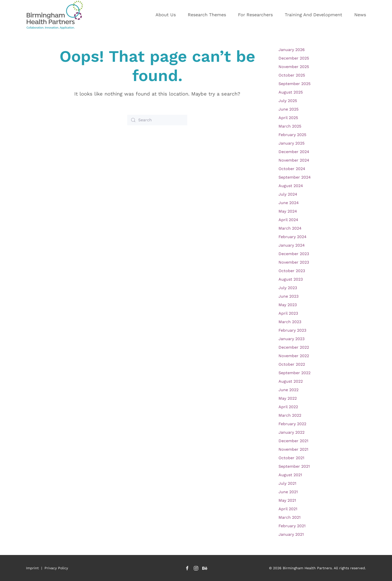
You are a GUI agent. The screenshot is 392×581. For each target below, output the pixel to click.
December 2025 (294, 58)
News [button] (360, 15)
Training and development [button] (313, 15)
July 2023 (288, 288)
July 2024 (288, 194)
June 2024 (289, 203)
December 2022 (294, 347)
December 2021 (293, 441)
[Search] (157, 120)
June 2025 (288, 109)
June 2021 (288, 492)
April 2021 (288, 509)
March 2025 (290, 126)
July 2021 (287, 483)
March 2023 (290, 322)
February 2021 (292, 526)
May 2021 (287, 500)
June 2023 (288, 296)
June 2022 (288, 390)
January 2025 (291, 143)
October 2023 (292, 271)
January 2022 (291, 432)
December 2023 (294, 254)
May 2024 (288, 211)
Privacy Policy (56, 568)
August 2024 (291, 186)
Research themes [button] (207, 15)
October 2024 (292, 169)
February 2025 (292, 135)
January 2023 (291, 339)
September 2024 (295, 177)
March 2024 (290, 228)
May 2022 (288, 398)
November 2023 (294, 262)
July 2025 (288, 101)
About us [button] (166, 15)
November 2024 (294, 160)
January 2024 (292, 245)
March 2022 (290, 415)
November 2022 (294, 356)
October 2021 (291, 458)
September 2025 (294, 84)
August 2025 (291, 92)
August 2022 (291, 381)
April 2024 (288, 220)
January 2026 (292, 50)
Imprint (32, 568)
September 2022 (294, 373)
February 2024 (292, 237)
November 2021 (293, 449)
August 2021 (290, 475)
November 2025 (294, 67)
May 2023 (288, 305)
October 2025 (292, 75)
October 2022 (292, 364)
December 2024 (294, 152)
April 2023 (288, 313)
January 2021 (291, 534)
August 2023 (291, 279)
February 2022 (292, 424)
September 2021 (294, 466)
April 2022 (288, 407)
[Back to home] (57, 15)
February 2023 (292, 330)
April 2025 (288, 118)
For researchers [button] (255, 15)
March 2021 (289, 517)
